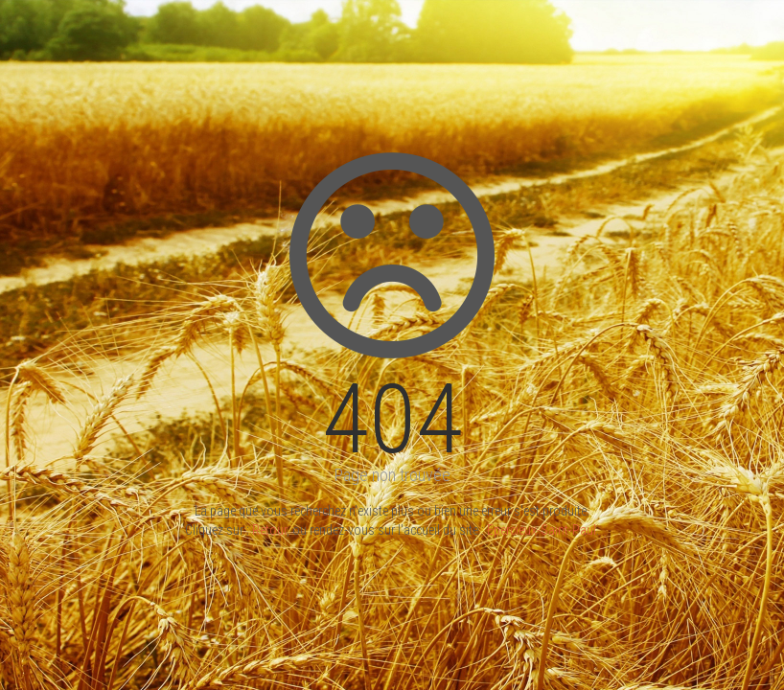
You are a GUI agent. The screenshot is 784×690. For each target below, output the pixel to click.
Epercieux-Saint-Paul (542, 530)
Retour (269, 530)
